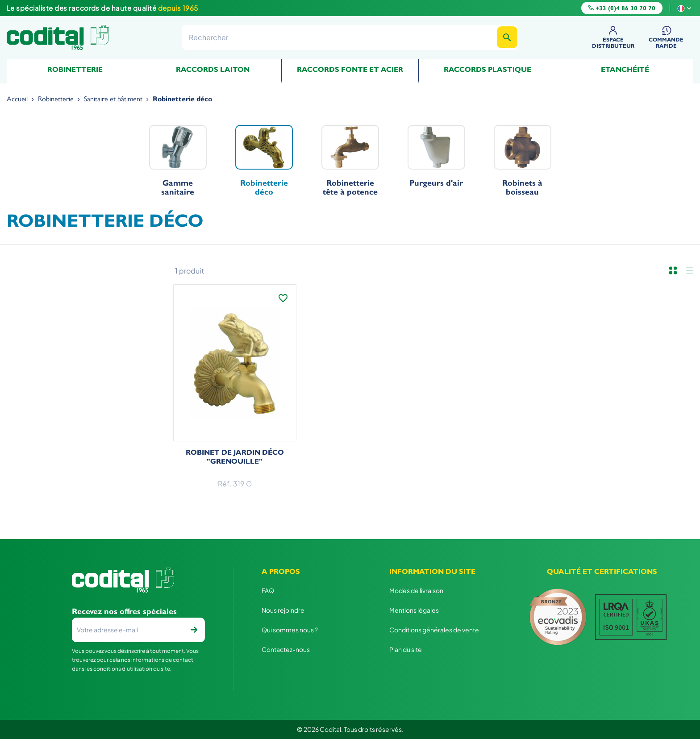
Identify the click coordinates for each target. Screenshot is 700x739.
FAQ (268, 590)
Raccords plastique (487, 69)
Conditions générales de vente (434, 630)
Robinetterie (75, 69)
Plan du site (406, 649)
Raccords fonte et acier (350, 69)
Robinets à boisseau (523, 161)
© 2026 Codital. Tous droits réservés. (350, 729)
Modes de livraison (416, 590)
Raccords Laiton (213, 69)
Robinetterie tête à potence (350, 161)
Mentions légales (414, 610)
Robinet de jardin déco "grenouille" (235, 457)
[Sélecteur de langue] (685, 8)
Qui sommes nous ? (290, 630)
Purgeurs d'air (436, 156)
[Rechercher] (350, 37)
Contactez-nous (286, 649)
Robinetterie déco (264, 161)
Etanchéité (625, 69)
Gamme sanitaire (178, 161)
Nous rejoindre (283, 610)
